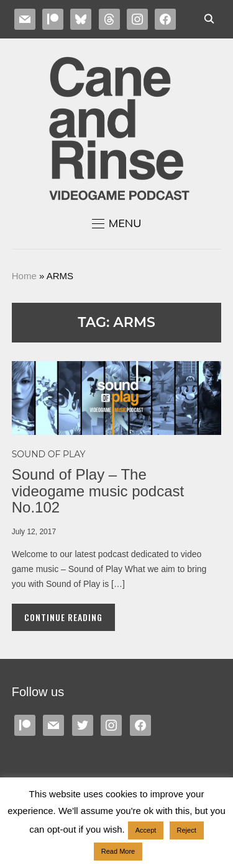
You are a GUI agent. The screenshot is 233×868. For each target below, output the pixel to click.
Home (24, 276)
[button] (117, 223)
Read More (118, 851)
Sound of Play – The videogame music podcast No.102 (98, 491)
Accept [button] (146, 830)
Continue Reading (63, 617)
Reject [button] (187, 830)
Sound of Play (49, 454)
